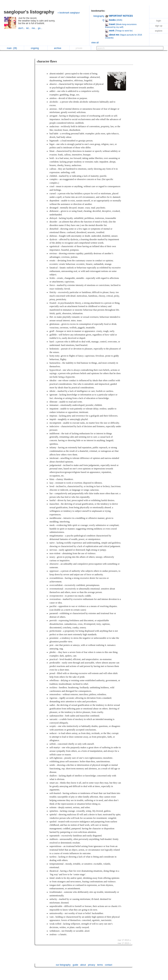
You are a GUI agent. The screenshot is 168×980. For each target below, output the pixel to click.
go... (40, 28)
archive (59, 48)
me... (35, 28)
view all (95, 43)
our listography (63, 965)
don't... (22, 28)
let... (29, 28)
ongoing (36, 48)
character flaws (47, 61)
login (159, 21)
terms (100, 965)
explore (159, 31)
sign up (159, 26)
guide (75, 965)
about (83, 965)
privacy (91, 965)
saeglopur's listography (29, 12)
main (12, 48)
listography (99, 16)
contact (109, 965)
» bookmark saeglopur (69, 13)
